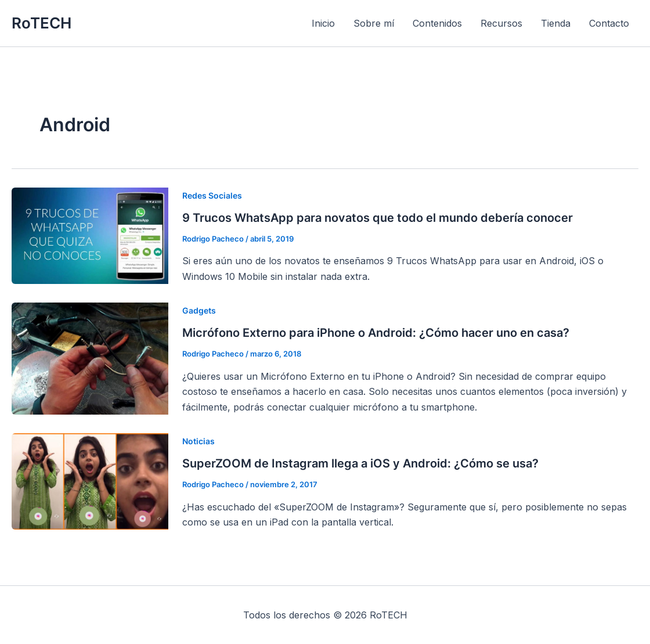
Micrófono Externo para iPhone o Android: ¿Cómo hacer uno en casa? (376, 333)
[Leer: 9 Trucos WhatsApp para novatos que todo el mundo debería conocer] (90, 235)
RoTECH (41, 23)
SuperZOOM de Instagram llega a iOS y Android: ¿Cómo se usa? (360, 463)
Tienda (556, 23)
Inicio (323, 23)
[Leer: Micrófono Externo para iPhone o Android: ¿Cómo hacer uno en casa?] (90, 358)
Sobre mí (374, 23)
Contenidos (437, 23)
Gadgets (199, 310)
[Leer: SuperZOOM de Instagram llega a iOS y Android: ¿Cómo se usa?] (90, 481)
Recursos (501, 23)
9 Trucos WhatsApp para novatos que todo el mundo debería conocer (378, 218)
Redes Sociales (212, 195)
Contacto (609, 23)
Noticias (198, 441)
